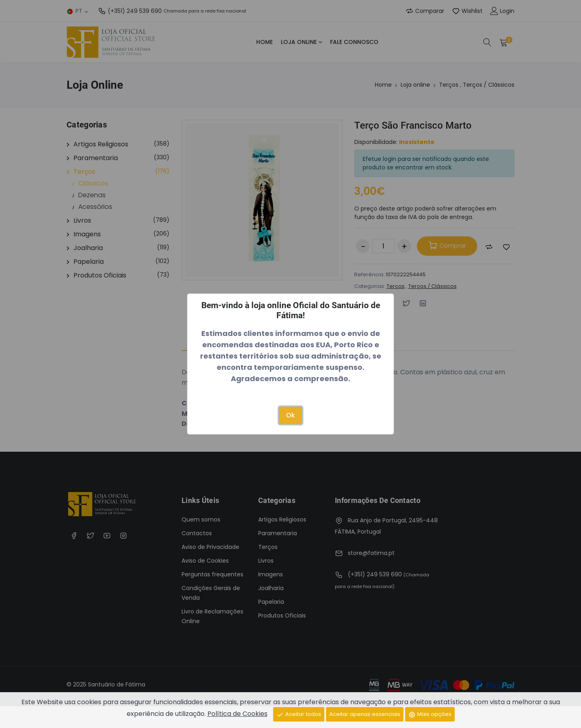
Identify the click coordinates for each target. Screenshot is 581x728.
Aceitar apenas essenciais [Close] (365, 713)
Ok (290, 415)
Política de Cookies (230, 713)
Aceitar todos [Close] (294, 713)
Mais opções (435, 713)
